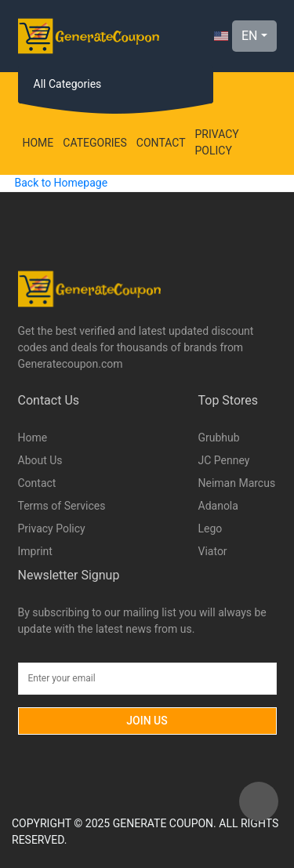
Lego (211, 528)
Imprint (35, 551)
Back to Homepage (61, 183)
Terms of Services (62, 506)
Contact (161, 143)
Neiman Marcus (237, 483)
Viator (213, 551)
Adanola (218, 506)
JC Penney (224, 460)
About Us (40, 460)
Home (38, 143)
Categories (95, 143)
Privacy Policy (217, 142)
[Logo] (89, 36)
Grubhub (219, 438)
